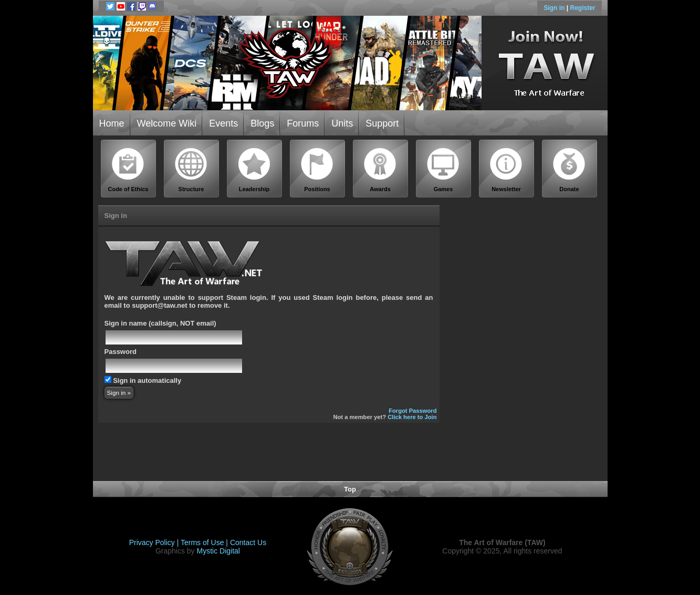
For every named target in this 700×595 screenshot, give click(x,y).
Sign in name (126, 323)
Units (342, 123)
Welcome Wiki (167, 123)
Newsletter (506, 170)
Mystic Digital (218, 551)
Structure (191, 170)
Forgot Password (412, 411)
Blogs (262, 123)
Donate (569, 170)
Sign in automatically (147, 380)
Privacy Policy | (155, 542)
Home (112, 123)
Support (382, 123)
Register (582, 8)
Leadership (254, 170)
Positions (317, 170)
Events (223, 123)
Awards (380, 170)
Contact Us (248, 542)
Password (121, 352)
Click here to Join (412, 417)
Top (350, 489)
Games (443, 170)
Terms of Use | (205, 542)
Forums (303, 123)
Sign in (555, 8)
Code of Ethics (128, 170)
